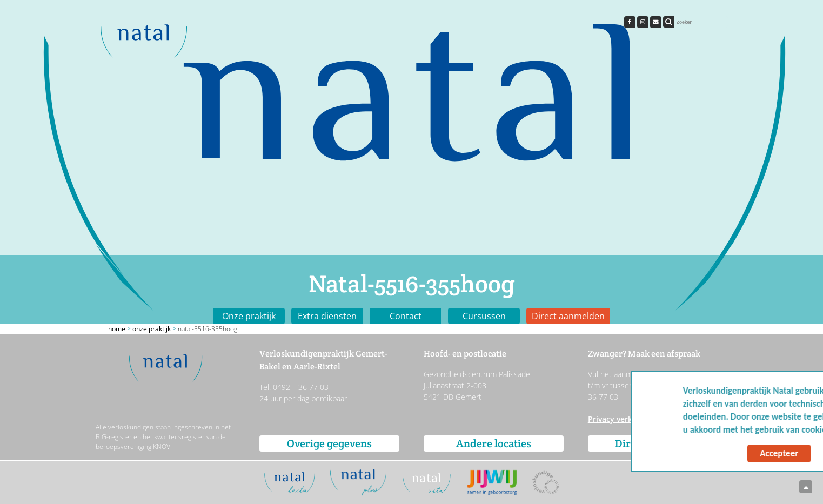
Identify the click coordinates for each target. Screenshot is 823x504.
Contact (406, 316)
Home (117, 329)
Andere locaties (494, 443)
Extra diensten (327, 316)
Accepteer (710, 453)
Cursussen (484, 316)
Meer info (785, 430)
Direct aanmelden (568, 316)
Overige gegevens (329, 443)
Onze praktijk (249, 316)
